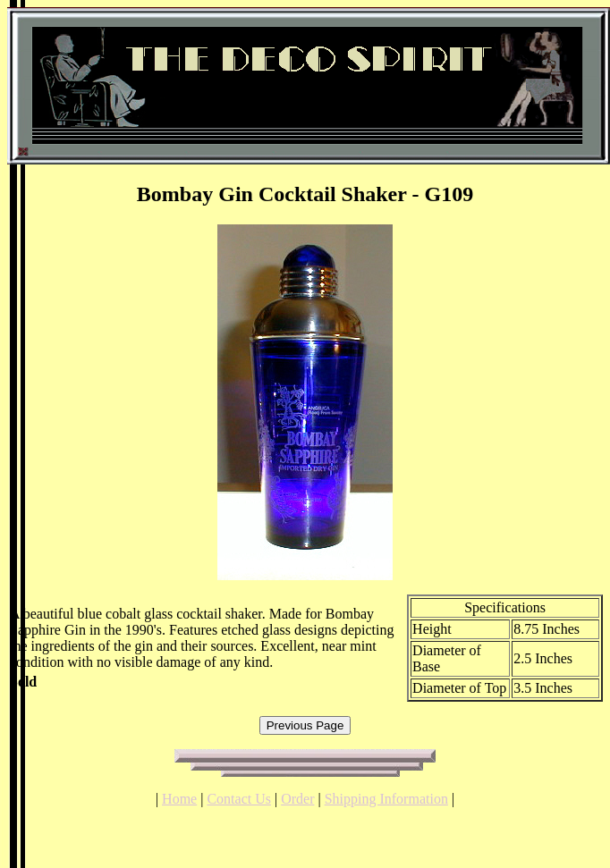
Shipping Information (386, 799)
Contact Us (239, 799)
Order (297, 799)
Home (179, 799)
